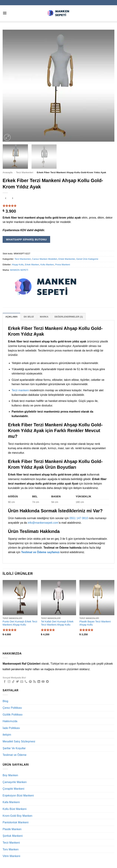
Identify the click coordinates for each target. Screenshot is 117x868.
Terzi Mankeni (11, 843)
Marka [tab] (44, 317)
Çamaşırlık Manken (15, 782)
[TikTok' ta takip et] (13, 682)
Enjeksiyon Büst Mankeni (18, 796)
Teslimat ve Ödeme (15, 755)
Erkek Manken (32, 265)
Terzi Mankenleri (25, 172)
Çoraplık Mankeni (13, 789)
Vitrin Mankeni (11, 856)
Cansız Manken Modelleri (45, 259)
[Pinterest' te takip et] (30, 682)
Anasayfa (8, 172)
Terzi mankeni (20, 390)
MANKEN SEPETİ (19, 270)
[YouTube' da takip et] (43, 682)
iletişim (7, 735)
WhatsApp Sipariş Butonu (26, 239)
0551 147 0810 (79, 518)
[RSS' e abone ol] (34, 682)
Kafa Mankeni (11, 802)
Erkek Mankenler (67, 259)
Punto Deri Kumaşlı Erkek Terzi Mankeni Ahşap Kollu (20, 623)
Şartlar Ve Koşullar (14, 748)
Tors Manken (11, 849)
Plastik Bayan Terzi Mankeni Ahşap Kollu (95, 623)
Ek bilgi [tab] (29, 317)
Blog (5, 701)
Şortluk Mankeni (13, 836)
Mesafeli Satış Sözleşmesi (19, 741)
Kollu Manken (47, 265)
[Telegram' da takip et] (47, 682)
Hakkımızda (10, 721)
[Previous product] (13, 199)
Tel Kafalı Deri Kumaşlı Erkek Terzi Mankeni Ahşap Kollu (57, 623)
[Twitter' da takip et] (17, 682)
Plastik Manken (12, 829)
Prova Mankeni (63, 265)
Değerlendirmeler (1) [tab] (69, 317)
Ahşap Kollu (18, 265)
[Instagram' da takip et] (9, 682)
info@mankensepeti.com (43, 523)
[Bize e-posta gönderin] (22, 682)
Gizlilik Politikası (13, 715)
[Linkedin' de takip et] (39, 682)
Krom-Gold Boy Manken (17, 816)
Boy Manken (10, 775)
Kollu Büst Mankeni (15, 809)
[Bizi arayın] (26, 682)
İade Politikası (11, 728)
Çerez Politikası (12, 708)
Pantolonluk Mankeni (16, 822)
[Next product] (6, 199)
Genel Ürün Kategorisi (87, 259)
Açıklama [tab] (11, 317)
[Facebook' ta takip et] (5, 682)
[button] (5, 13)
